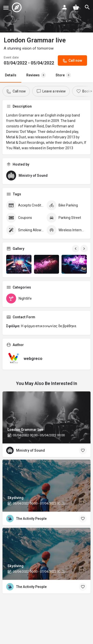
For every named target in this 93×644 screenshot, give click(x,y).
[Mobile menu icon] (6, 8)
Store (63, 75)
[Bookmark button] (83, 450)
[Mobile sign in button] (64, 7)
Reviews (36, 75)
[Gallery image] (19, 264)
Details (11, 75)
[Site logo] (17, 7)
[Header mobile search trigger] (87, 7)
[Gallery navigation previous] (76, 249)
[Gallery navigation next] (85, 249)
